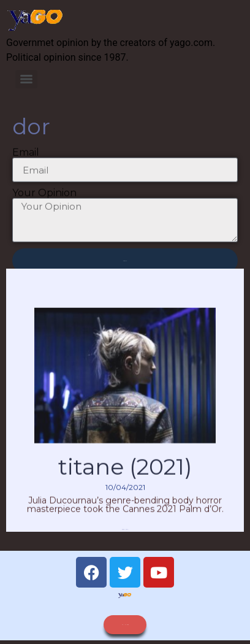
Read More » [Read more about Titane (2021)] (125, 538)
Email (26, 156)
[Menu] (26, 79)
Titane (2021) (125, 475)
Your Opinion (44, 197)
